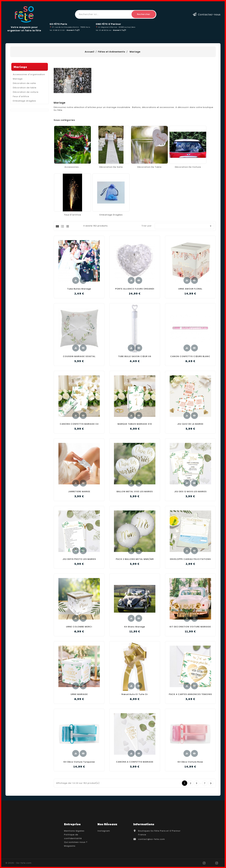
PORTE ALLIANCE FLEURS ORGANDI (135, 289)
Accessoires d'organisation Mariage (29, 120)
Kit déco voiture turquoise (79, 762)
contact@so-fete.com (151, 839)
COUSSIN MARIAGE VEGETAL (79, 356)
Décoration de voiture (26, 135)
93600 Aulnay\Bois (127, 27)
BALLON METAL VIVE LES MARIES (135, 492)
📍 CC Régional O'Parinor (107, 27)
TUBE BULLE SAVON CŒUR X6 (135, 356)
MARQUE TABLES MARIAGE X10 (135, 424)
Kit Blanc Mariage (135, 627)
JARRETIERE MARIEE (79, 492)
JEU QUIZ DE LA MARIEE (190, 424)
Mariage (20, 110)
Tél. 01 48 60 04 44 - (104, 30)
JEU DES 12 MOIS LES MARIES (190, 492)
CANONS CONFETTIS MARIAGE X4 (79, 424)
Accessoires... (73, 167)
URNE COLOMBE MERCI (79, 627)
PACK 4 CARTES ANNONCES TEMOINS (190, 694)
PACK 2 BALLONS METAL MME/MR (135, 559)
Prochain (211, 783)
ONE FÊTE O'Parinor (108, 24)
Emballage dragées (24, 144)
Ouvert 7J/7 (73, 30)
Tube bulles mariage (79, 289)
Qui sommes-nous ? (76, 842)
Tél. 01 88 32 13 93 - (58, 30)
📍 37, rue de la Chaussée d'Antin (64, 27)
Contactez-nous (209, 14)
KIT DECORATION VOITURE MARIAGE (190, 627)
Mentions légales (74, 831)
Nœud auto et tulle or (135, 694)
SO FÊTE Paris (58, 24)
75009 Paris (85, 27)
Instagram (104, 831)
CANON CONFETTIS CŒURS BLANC (190, 356)
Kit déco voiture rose (190, 762)
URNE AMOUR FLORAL (190, 289)
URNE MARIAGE (79, 694)
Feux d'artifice (21, 140)
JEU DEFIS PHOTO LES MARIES (79, 559)
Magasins (70, 846)
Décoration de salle (24, 127)
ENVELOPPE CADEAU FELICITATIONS (190, 559)
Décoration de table (25, 131)
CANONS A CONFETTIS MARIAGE (135, 762)
